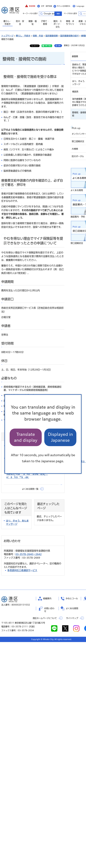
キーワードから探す (41, 14)
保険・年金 (38, 36)
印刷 (59, 46)
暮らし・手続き (23, 36)
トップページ (7, 36)
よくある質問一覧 (30, 489)
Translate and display (26, 437)
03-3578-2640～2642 (28, 554)
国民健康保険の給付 (69, 36)
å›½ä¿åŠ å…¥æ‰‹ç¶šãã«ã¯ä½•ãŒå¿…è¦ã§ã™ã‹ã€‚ (27, 474)
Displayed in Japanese (60, 437)
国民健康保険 (52, 36)
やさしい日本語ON (63, 6)
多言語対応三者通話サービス (22, 570)
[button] (30, 6)
